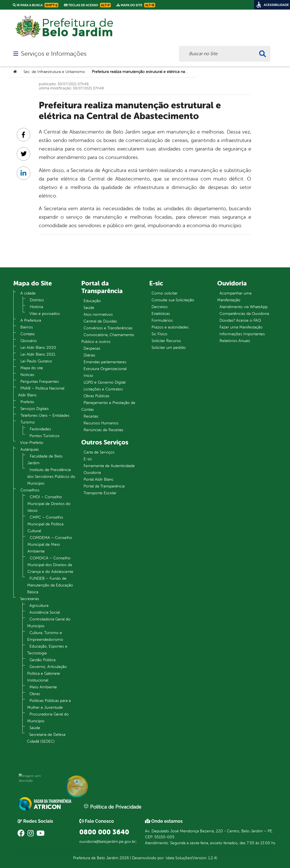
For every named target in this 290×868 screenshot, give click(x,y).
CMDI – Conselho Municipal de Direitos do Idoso (49, 504)
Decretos (160, 307)
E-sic (88, 459)
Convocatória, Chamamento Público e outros (108, 338)
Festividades (40, 429)
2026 (124, 858)
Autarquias (30, 449)
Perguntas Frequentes (40, 382)
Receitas (91, 416)
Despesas (92, 348)
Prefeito (27, 402)
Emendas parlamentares (105, 362)
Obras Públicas (96, 396)
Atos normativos (98, 314)
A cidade (28, 293)
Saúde (35, 728)
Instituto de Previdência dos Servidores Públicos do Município (51, 477)
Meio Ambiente (43, 687)
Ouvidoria (92, 473)
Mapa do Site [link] (136, 5)
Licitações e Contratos (103, 389)
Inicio (88, 376)
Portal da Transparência (104, 486)
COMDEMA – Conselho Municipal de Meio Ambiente (50, 544)
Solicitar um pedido (169, 348)
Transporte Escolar (100, 493)
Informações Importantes (242, 334)
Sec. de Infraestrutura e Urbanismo (54, 72)
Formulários (162, 320)
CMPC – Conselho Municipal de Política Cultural (45, 524)
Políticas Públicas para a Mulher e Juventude (49, 704)
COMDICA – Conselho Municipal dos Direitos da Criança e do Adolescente (50, 565)
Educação (92, 301)
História (36, 307)
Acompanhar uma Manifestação (234, 297)
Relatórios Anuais (235, 341)
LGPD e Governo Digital (105, 382)
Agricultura (39, 606)
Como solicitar (165, 293)
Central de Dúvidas (100, 321)
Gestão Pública (42, 660)
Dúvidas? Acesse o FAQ (240, 320)
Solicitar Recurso (166, 341)
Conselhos (30, 490)
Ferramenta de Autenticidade (109, 466)
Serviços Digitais (35, 409)
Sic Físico (159, 334)
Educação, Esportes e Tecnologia (47, 650)
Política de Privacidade (112, 807)
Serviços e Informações (54, 54)
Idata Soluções (179, 858)
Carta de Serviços (99, 452)
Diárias (89, 355)
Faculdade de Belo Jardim (45, 460)
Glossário (29, 341)
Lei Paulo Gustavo (36, 361)
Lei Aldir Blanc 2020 (38, 348)
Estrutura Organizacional (105, 369)
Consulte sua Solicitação (173, 300)
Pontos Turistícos (44, 436)
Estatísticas (161, 314)
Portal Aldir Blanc (99, 479)
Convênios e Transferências (108, 328)
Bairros (27, 327)
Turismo (28, 422)
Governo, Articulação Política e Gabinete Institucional (47, 673)
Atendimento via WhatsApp (244, 307)
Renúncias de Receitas (103, 430)
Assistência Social (45, 612)
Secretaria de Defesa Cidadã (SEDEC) (46, 738)
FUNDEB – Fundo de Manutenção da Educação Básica (50, 585)
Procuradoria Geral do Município (48, 718)
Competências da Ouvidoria (244, 314)
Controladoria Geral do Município (49, 623)
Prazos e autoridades (170, 327)
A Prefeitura (31, 320)
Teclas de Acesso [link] (87, 5)
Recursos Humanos (101, 423)
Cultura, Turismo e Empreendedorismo (45, 636)
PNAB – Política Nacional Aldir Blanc (41, 392)
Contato (28, 334)
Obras (35, 694)
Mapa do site (32, 368)
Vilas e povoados (45, 314)
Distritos (37, 300)
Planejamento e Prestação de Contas (108, 406)
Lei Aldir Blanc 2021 (38, 354)
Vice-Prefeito (32, 443)
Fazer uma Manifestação (241, 327)
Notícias (27, 375)
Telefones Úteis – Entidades (45, 415)
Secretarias (30, 599)
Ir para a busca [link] (36, 5)
